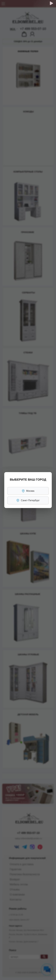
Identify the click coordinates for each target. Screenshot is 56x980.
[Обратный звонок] (51, 3)
